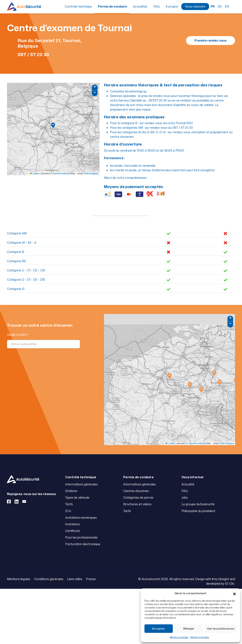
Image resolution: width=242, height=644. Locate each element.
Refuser (189, 629)
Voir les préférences (221, 629)
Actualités (140, 6)
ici (145, 91)
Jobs (185, 498)
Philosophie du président (198, 511)
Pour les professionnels (81, 537)
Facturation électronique (83, 544)
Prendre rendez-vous (211, 40)
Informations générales (81, 484)
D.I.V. (68, 511)
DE (220, 6)
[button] (234, 593)
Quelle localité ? (18, 335)
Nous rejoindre (195, 6)
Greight (224, 579)
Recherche (233, 6)
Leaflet (35, 174)
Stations (71, 491)
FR (213, 6)
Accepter (159, 629)
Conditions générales (49, 579)
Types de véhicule (77, 498)
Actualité (188, 484)
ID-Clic (230, 584)
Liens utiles (75, 579)
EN (227, 6)
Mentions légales (179, 637)
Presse (91, 579)
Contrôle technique (78, 6)
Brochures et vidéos (137, 504)
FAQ (156, 6)
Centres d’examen (136, 491)
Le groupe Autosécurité (198, 504)
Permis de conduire (112, 6)
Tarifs (69, 504)
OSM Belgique (91, 174)
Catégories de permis (138, 498)
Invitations (73, 524)
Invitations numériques (81, 518)
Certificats (73, 531)
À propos (172, 6)
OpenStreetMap (61, 174)
